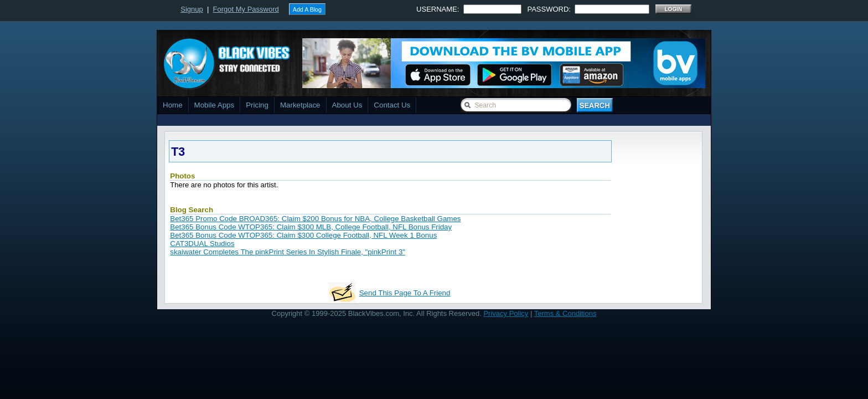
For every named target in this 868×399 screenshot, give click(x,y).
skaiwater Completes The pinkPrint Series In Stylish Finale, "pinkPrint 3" (288, 252)
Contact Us (392, 105)
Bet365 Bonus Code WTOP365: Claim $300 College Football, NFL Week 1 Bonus (303, 235)
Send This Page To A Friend (405, 293)
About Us (347, 105)
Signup (192, 9)
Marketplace (300, 105)
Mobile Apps (215, 105)
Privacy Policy (506, 313)
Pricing (257, 105)
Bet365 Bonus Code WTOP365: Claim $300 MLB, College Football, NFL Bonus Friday (311, 227)
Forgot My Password (246, 9)
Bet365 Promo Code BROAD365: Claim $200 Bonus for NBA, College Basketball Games (315, 219)
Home (173, 105)
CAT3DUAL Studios (202, 244)
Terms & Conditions (565, 313)
